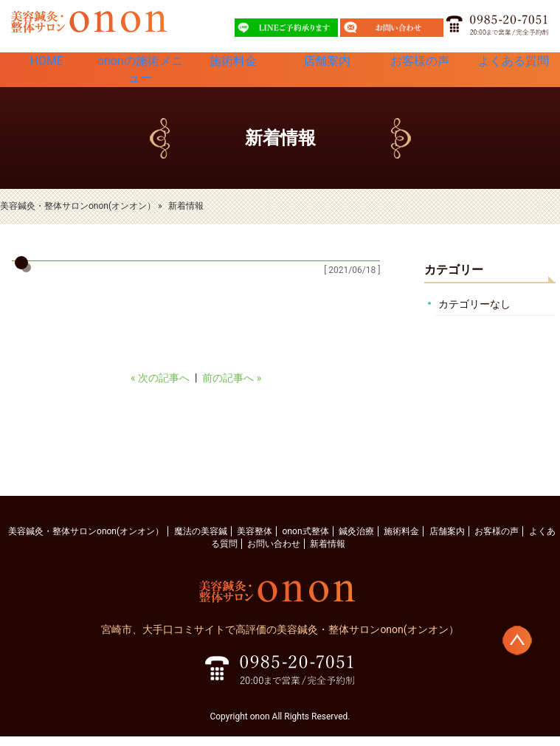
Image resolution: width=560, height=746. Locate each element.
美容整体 (255, 541)
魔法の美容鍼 (201, 541)
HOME (46, 69)
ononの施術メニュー (140, 75)
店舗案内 (327, 69)
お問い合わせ (274, 553)
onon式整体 (306, 541)
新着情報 (328, 553)
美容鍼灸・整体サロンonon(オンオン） (86, 541)
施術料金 (233, 69)
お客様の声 (420, 69)
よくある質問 (514, 69)
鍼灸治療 (356, 541)
